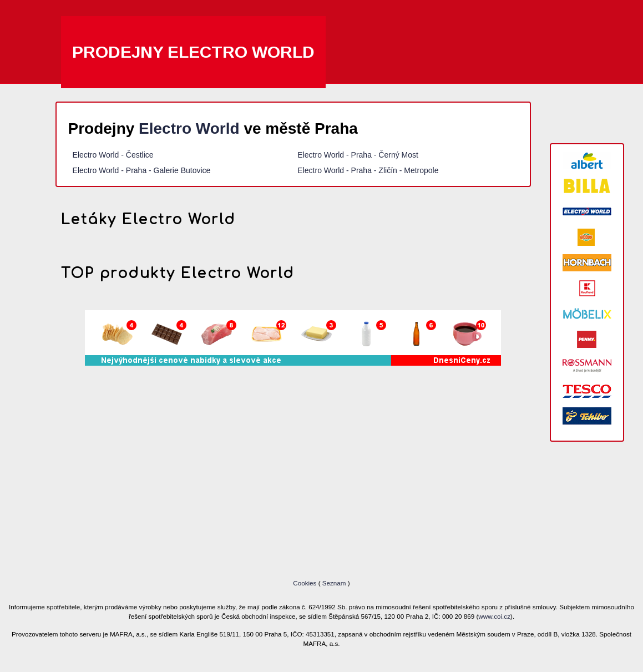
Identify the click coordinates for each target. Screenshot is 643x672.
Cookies (305, 583)
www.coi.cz (494, 616)
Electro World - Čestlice (113, 155)
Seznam (334, 583)
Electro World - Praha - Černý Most (358, 155)
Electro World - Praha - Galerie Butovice (142, 170)
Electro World (189, 128)
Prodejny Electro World (193, 52)
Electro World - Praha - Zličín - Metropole (368, 170)
